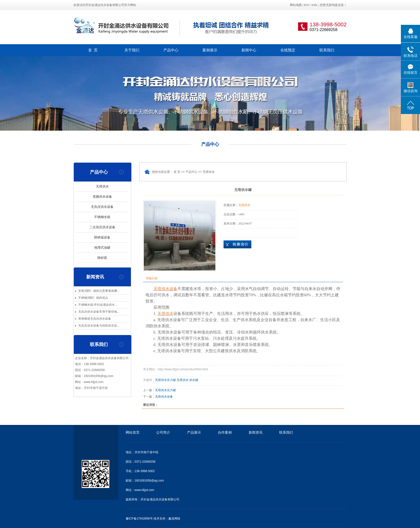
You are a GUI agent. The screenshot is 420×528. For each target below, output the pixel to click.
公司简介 (163, 432)
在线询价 (237, 244)
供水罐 (194, 380)
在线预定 (288, 50)
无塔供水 (102, 186)
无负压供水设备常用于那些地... (99, 312)
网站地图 (296, 5)
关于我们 (132, 50)
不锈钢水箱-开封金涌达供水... (98, 305)
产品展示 (194, 432)
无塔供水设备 (164, 397)
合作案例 (225, 432)
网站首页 (133, 432)
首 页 (93, 50)
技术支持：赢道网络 (167, 519)
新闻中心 (249, 50)
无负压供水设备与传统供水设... (99, 326)
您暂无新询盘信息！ (333, 5)
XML (314, 5)
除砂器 (102, 258)
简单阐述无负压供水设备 (95, 319)
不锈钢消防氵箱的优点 (93, 298)
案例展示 (210, 50)
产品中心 (171, 50)
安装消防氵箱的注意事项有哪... (99, 291)
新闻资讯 (256, 432)
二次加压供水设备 (102, 227)
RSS (306, 5)
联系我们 (327, 50)
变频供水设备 (102, 197)
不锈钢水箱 (102, 217)
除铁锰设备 (102, 237)
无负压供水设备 (102, 207)
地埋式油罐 (102, 247)
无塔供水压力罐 (165, 380)
